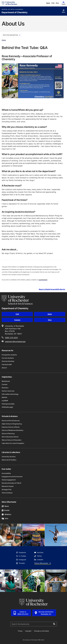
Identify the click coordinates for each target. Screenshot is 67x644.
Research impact (8, 486)
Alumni (4, 368)
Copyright (28, 631)
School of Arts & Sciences (12, 9)
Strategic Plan (7, 489)
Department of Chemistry (15, 12)
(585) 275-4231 (11, 338)
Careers (17, 320)
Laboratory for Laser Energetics (13, 443)
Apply (48, 3)
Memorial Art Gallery (9, 460)
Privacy (20, 631)
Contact (5, 384)
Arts (5, 518)
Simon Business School (10, 437)
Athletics (6, 514)
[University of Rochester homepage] (9, 3)
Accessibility (6, 473)
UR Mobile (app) (7, 407)
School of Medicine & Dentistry (13, 430)
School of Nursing (8, 433)
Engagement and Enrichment (12, 477)
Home (4, 40)
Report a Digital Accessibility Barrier (52, 289)
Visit (53, 3)
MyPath (4, 397)
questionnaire (43, 280)
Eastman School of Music (11, 427)
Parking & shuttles (8, 404)
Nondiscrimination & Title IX (11, 483)
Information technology (10, 394)
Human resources (8, 391)
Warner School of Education (12, 440)
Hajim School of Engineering (12, 424)
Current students (8, 358)
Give (57, 3)
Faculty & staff (7, 364)
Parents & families (8, 361)
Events (6, 510)
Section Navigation (12, 35)
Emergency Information (42, 631)
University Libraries (9, 457)
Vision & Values (7, 493)
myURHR (5, 401)
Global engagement (9, 480)
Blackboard (6, 381)
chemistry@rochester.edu (15, 342)
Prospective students (9, 355)
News (5, 506)
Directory (5, 388)
